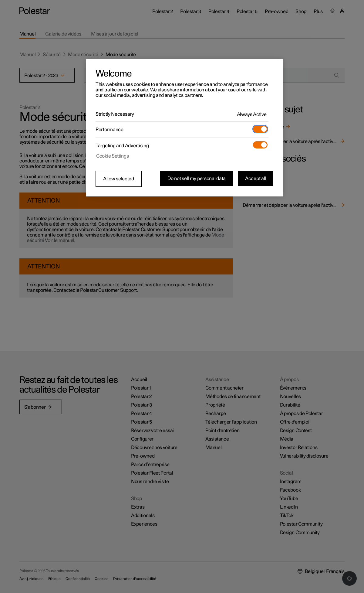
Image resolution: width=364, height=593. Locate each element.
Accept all (256, 179)
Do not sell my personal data (197, 179)
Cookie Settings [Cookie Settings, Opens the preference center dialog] (113, 156)
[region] (184, 128)
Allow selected (119, 179)
